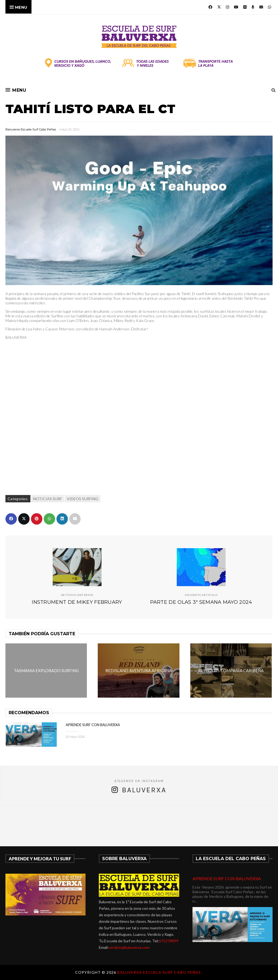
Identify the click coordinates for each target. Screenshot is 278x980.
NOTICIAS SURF (48, 499)
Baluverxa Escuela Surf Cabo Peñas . (160, 972)
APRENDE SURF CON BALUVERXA (93, 725)
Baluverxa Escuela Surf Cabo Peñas (31, 129)
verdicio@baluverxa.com (129, 947)
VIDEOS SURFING (83, 499)
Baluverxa (144, 790)
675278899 (169, 941)
